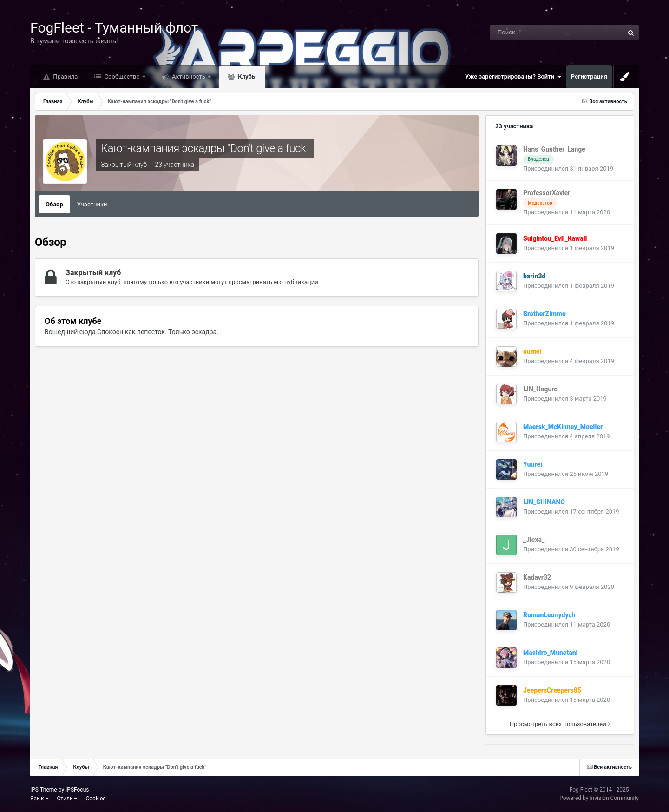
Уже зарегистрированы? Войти (513, 77)
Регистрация (589, 76)
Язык (39, 799)
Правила (65, 76)
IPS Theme (44, 790)
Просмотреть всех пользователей (560, 724)
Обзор (54, 204)
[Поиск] (535, 33)
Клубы (247, 76)
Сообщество (122, 76)
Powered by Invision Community (599, 798)
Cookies (95, 799)
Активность (189, 76)
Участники (92, 204)
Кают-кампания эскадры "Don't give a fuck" (205, 148)
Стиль (67, 799)
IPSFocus (77, 790)
